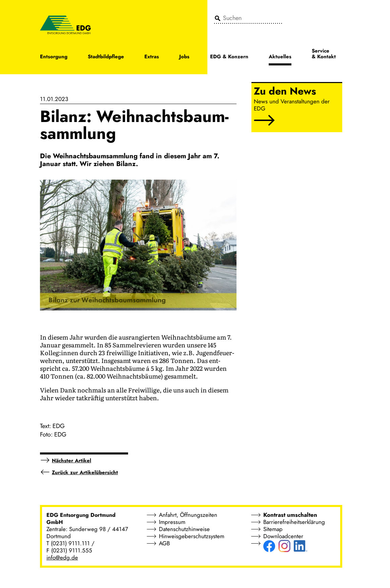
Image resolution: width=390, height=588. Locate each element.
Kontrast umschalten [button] (290, 515)
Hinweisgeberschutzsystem (192, 536)
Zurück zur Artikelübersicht (85, 472)
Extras (152, 57)
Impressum (172, 522)
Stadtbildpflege (106, 57)
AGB (164, 543)
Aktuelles (280, 57)
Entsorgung (54, 57)
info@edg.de (62, 557)
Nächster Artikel (71, 461)
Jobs (184, 57)
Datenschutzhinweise (184, 529)
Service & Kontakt (324, 54)
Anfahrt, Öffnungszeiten (188, 515)
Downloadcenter (283, 536)
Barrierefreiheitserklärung (294, 522)
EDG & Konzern (229, 57)
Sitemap (273, 529)
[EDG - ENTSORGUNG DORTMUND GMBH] (65, 24)
